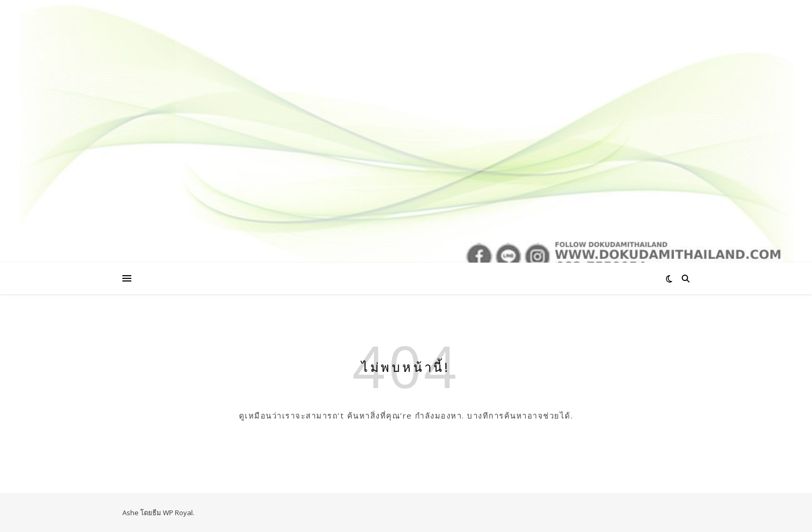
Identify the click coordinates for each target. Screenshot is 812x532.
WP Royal (178, 513)
